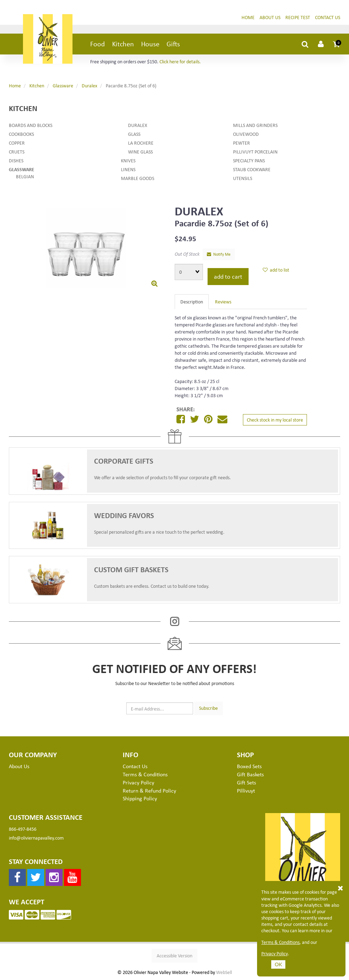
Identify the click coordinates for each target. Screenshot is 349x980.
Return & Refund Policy (149, 790)
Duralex (89, 85)
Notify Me (219, 254)
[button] (337, 44)
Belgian (25, 176)
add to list (276, 270)
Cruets (17, 152)
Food (98, 44)
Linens (128, 169)
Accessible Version (174, 955)
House (150, 44)
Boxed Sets (249, 766)
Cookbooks (21, 134)
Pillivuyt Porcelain (255, 152)
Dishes (16, 160)
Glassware (63, 85)
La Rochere (141, 143)
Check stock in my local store (275, 420)
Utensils (243, 178)
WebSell (224, 972)
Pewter (242, 143)
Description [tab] (192, 301)
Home (248, 17)
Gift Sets (246, 782)
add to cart (228, 276)
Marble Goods (138, 178)
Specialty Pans (249, 160)
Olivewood (246, 134)
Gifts (173, 44)
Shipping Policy (140, 798)
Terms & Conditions (280, 942)
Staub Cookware (252, 169)
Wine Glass (140, 152)
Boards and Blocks (31, 125)
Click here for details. (180, 61)
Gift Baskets (250, 774)
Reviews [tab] (223, 301)
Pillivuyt (246, 790)
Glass (134, 134)
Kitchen (123, 44)
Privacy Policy (275, 953)
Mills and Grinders (255, 125)
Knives (128, 160)
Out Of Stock (187, 254)
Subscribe (208, 708)
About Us (270, 17)
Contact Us (328, 17)
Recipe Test (298, 17)
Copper (17, 143)
